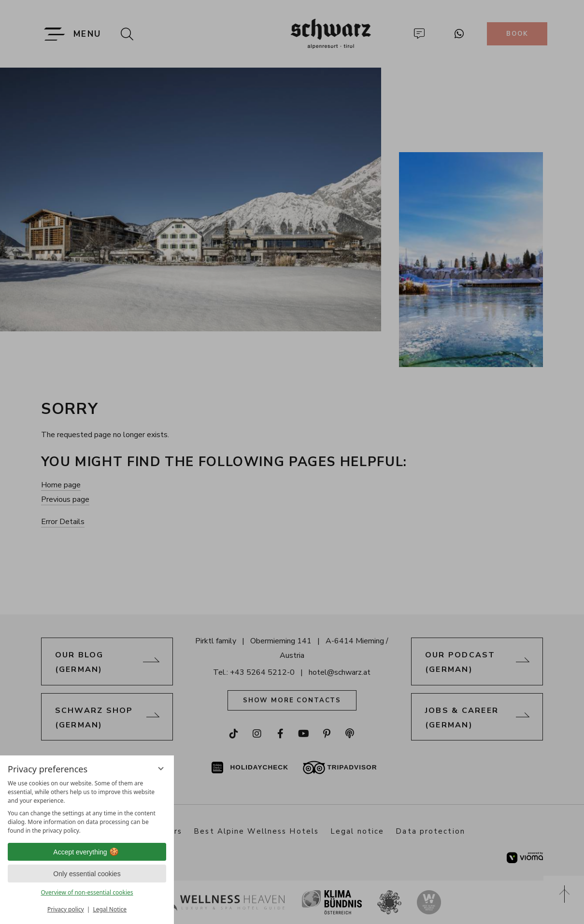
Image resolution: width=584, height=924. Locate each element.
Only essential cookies (87, 874)
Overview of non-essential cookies (87, 892)
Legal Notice (110, 909)
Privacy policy (66, 909)
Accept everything (87, 852)
